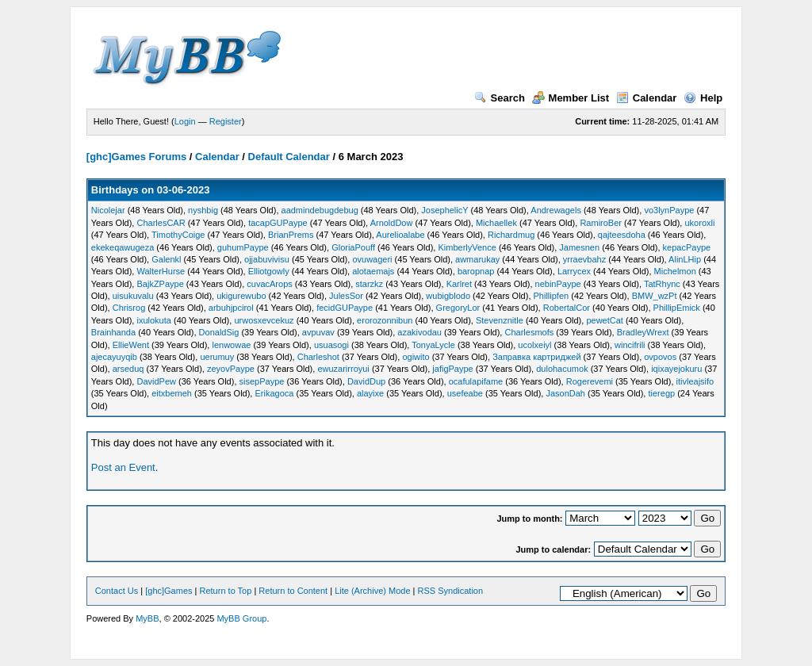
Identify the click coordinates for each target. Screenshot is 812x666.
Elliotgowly (269, 271)
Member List (571, 98)
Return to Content (293, 591)
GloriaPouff (353, 247)
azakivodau (419, 332)
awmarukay (477, 259)
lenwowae (231, 345)
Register (226, 121)
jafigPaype (452, 369)
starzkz (369, 284)
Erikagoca (275, 393)
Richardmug (511, 235)
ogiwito (416, 357)
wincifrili (630, 345)
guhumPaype (243, 247)
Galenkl (166, 259)
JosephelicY (444, 210)
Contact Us (117, 591)
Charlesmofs (529, 332)
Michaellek (496, 223)
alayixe (370, 393)
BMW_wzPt (655, 296)
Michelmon (675, 271)
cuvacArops (269, 284)
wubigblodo (448, 296)
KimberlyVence (467, 247)
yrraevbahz (584, 259)
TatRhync (662, 284)
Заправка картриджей (536, 357)
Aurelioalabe (400, 235)
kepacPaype (687, 247)
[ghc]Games (169, 591)
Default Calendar (289, 157)
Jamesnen (579, 247)
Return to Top (226, 591)
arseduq (128, 369)
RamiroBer (601, 223)
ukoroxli (699, 223)
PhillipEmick (677, 308)
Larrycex (574, 271)
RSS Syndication (451, 591)
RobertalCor (567, 308)
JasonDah (565, 393)
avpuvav (318, 332)
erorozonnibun (385, 320)
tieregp (661, 393)
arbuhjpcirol (231, 308)
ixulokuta (153, 320)
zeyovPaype (231, 369)
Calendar (647, 98)
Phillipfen (552, 296)
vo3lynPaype (669, 210)
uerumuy (217, 357)
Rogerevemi (590, 381)
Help (703, 98)
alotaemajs (373, 271)
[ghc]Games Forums (136, 157)
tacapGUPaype (278, 223)
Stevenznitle (500, 320)
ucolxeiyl (534, 345)
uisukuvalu (133, 296)
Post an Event (123, 467)
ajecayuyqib (114, 357)
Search (500, 98)
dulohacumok (562, 369)
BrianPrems (291, 235)
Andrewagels (556, 210)
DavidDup (366, 381)
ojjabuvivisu (267, 259)
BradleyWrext (643, 332)
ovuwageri (372, 259)
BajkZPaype (160, 284)
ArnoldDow (392, 223)
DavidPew (156, 381)
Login (185, 121)
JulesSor (346, 296)
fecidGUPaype (345, 308)
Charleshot (318, 357)
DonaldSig (219, 332)
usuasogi (331, 345)
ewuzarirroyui (343, 369)
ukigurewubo (241, 296)
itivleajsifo (695, 381)
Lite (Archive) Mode (372, 591)
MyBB (147, 618)
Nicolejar (108, 210)
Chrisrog (129, 308)
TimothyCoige (178, 235)
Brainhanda (113, 332)
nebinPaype (558, 284)
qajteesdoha (622, 235)
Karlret (459, 284)
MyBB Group (241, 618)
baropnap (476, 271)
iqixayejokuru (676, 369)
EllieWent (131, 345)
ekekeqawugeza (123, 247)
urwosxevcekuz (264, 320)
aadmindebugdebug (320, 210)
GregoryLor (458, 308)
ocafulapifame (476, 381)
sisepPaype (262, 381)
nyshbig (203, 210)
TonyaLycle (433, 345)
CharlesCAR (161, 223)
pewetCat (604, 320)
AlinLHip (685, 259)
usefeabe (465, 393)
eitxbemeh (172, 393)
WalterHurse (161, 271)
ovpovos (660, 357)
